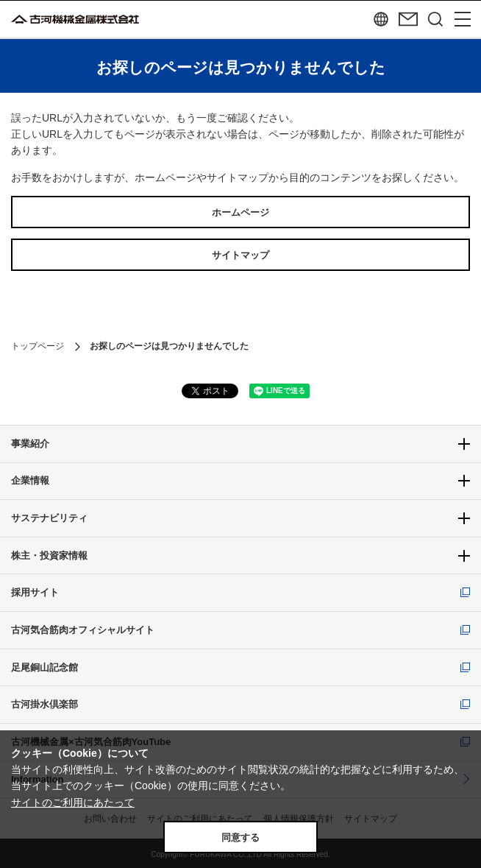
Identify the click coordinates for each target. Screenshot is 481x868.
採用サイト (35, 592)
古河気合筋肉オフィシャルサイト (83, 630)
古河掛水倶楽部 (44, 704)
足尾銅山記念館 (44, 667)
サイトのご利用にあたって (73, 802)
